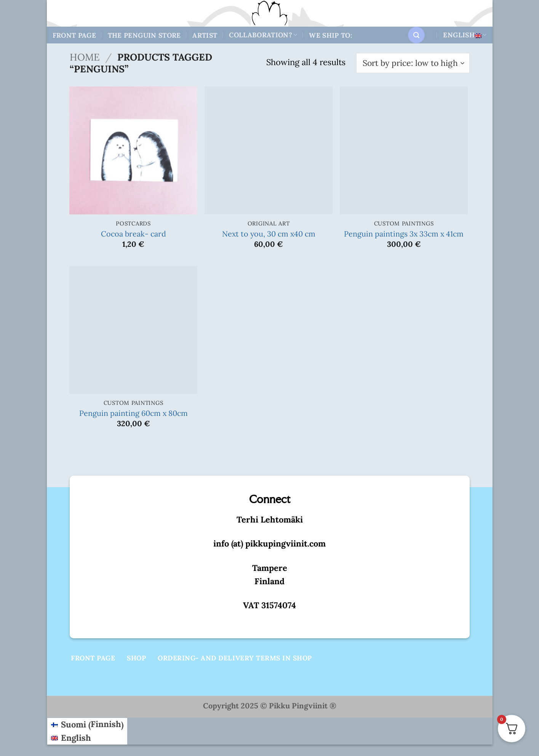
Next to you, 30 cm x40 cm (269, 234)
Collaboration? (263, 35)
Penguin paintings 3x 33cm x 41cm (404, 234)
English (465, 35)
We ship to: (330, 35)
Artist (205, 35)
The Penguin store (144, 35)
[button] (416, 35)
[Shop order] (413, 63)
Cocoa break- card (134, 234)
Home (85, 57)
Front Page (74, 35)
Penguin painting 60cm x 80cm (134, 413)
